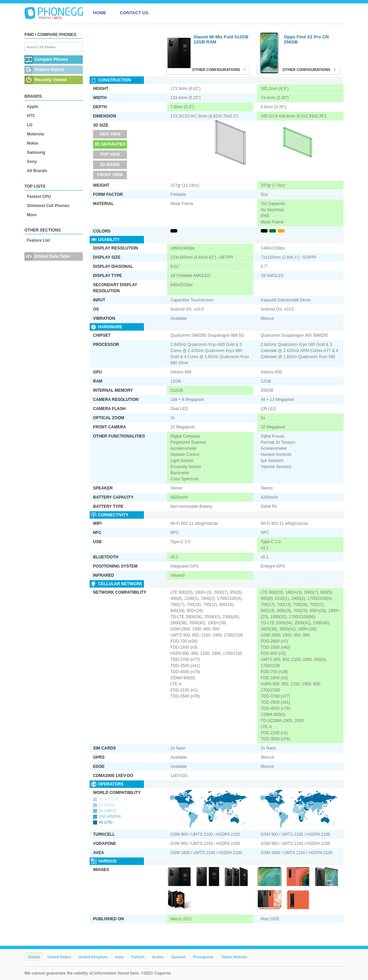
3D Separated (110, 144)
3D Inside (110, 165)
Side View (110, 134)
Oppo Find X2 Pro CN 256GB (306, 39)
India (119, 957)
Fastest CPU (39, 197)
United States (59, 957)
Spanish (178, 957)
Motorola (35, 134)
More (32, 215)
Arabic (158, 957)
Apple (32, 107)
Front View (110, 175)
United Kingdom (93, 957)
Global (34, 957)
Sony (32, 162)
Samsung (36, 152)
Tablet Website (234, 957)
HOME (100, 13)
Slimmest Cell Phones (48, 206)
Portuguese (204, 957)
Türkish (138, 957)
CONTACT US (134, 13)
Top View (110, 154)
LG (30, 125)
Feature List (38, 240)
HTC (31, 116)
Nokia (32, 143)
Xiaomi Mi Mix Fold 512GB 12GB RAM (221, 39)
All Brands (37, 171)
